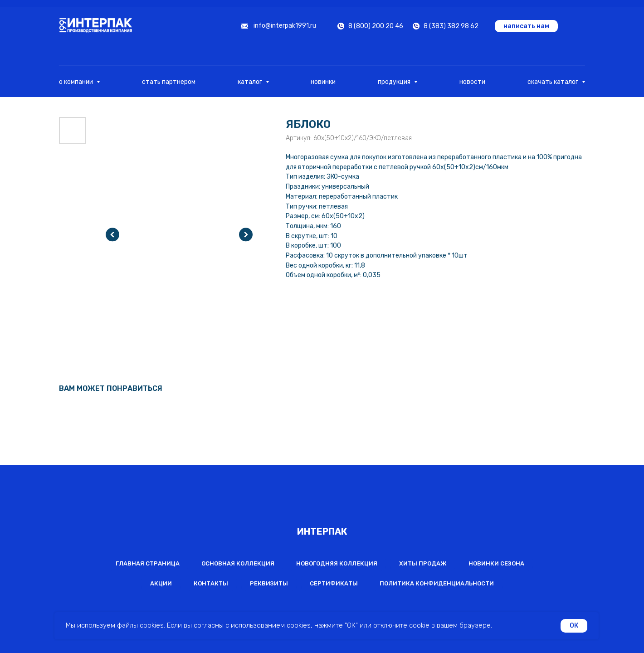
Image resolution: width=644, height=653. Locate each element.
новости (472, 82)
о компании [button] (77, 82)
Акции (161, 583)
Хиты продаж (423, 563)
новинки (323, 82)
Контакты (211, 583)
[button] (526, 26)
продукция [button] (395, 82)
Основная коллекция (238, 563)
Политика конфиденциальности (437, 583)
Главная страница (148, 563)
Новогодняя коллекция (337, 563)
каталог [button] (251, 82)
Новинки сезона (496, 563)
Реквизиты (269, 583)
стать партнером (169, 82)
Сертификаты (334, 583)
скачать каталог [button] (554, 82)
